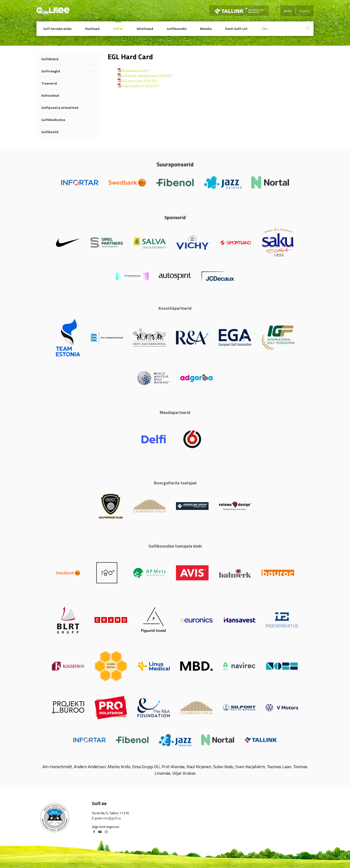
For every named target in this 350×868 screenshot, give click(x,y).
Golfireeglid (71, 71)
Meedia (206, 29)
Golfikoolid (50, 132)
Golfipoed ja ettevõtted (60, 107)
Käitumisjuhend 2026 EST (140, 86)
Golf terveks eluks (57, 29)
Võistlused (145, 29)
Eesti (288, 11)
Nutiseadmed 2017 (136, 71)
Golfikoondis (177, 29)
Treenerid (71, 83)
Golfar (118, 29)
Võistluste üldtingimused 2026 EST (147, 76)
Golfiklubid (50, 59)
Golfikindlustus (71, 120)
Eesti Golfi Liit (236, 29)
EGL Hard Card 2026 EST (140, 81)
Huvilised (92, 29)
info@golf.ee (112, 818)
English (305, 11)
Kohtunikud (50, 95)
